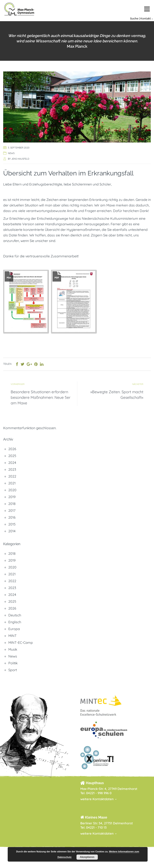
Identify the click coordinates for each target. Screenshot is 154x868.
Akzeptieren (87, 857)
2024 (12, 463)
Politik (13, 663)
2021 (12, 483)
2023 (12, 469)
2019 (12, 497)
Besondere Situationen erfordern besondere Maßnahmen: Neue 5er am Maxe (41, 397)
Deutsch (15, 615)
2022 (12, 476)
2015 (12, 524)
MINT (12, 636)
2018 (12, 504)
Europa (14, 629)
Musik (13, 649)
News (11, 153)
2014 (12, 531)
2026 (12, 449)
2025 (12, 456)
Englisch (15, 622)
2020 (12, 490)
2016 (12, 517)
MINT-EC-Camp (21, 642)
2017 (12, 510)
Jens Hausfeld (20, 159)
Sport (13, 670)
